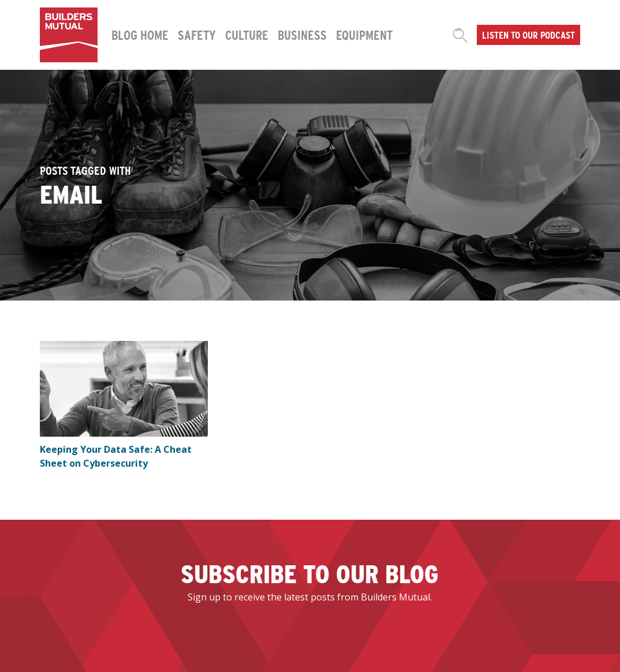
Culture (247, 35)
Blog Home (140, 35)
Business (302, 35)
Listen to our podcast (529, 35)
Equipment (364, 35)
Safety (197, 35)
